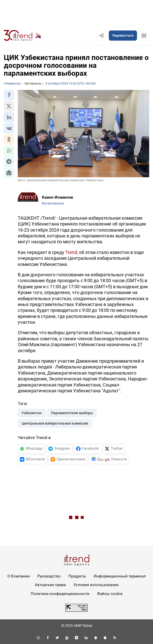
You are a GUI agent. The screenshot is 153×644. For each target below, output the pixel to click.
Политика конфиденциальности (60, 594)
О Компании (19, 576)
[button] (9, 95)
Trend (71, 252)
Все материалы (53, 203)
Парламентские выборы (72, 413)
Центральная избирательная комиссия (55, 423)
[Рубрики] (144, 36)
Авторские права (50, 585)
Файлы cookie (110, 594)
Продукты (77, 576)
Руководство (49, 576)
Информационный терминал (120, 576)
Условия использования (96, 585)
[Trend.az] (23, 36)
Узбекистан (32, 413)
